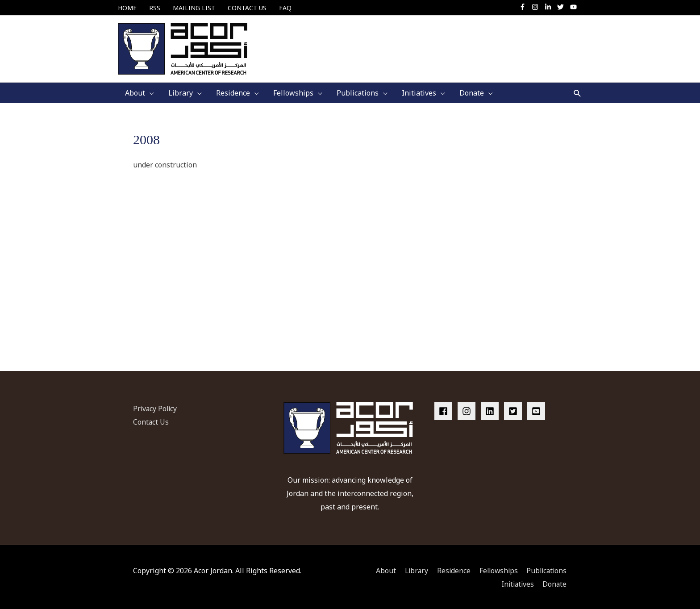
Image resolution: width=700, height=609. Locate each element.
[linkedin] (492, 410)
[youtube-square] (537, 410)
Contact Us (151, 421)
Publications (546, 570)
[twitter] (563, 7)
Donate (555, 583)
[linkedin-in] (550, 7)
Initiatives (516, 583)
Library (412, 570)
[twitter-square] (515, 410)
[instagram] (537, 7)
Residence (450, 570)
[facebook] (445, 410)
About (381, 570)
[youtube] (575, 7)
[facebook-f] (525, 7)
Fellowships (496, 570)
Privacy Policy (156, 408)
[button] (577, 92)
